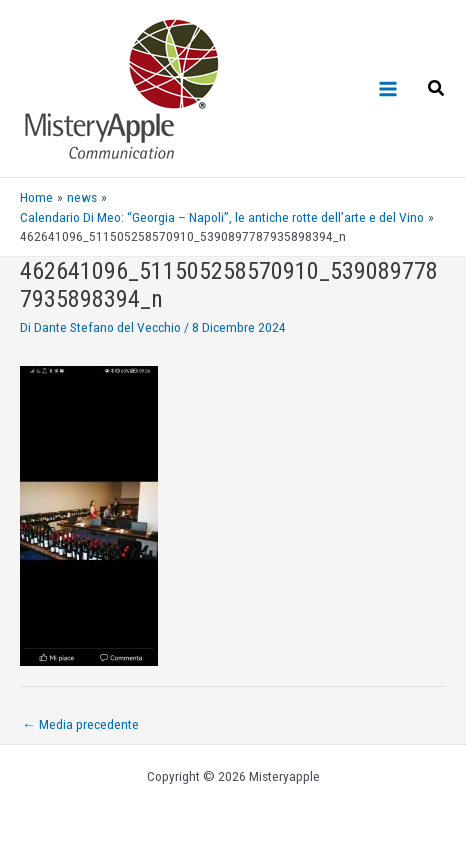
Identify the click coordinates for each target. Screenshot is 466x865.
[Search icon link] (437, 90)
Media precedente (80, 724)
